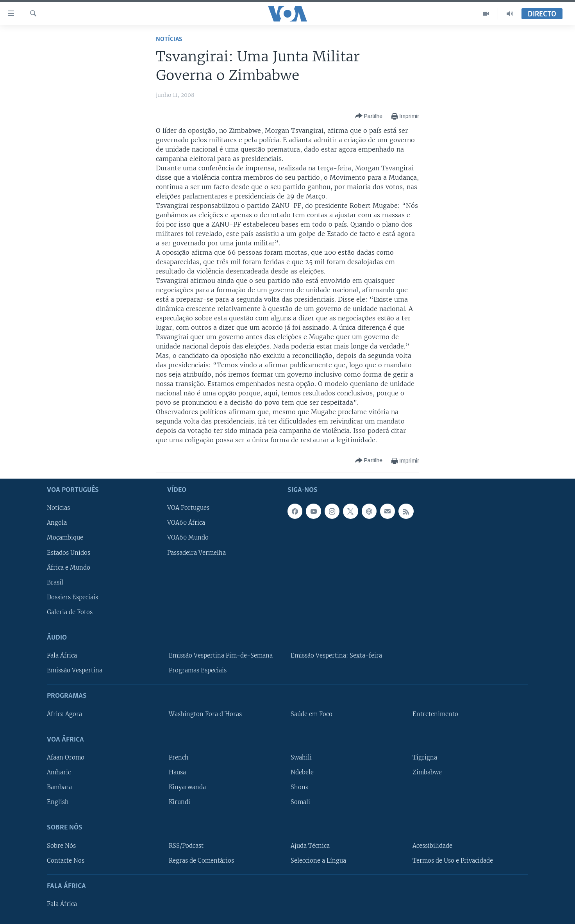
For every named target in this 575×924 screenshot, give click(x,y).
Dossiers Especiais (72, 597)
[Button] (369, 116)
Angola (57, 523)
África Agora (64, 714)
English (58, 802)
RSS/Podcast (186, 845)
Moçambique (65, 538)
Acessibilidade (432, 845)
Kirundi (179, 802)
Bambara (59, 787)
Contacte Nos (66, 860)
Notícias (169, 39)
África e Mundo (69, 567)
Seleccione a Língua (318, 860)
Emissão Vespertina (75, 670)
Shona (300, 787)
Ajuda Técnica (310, 845)
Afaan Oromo (66, 758)
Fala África (62, 656)
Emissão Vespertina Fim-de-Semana (221, 656)
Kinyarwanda (187, 787)
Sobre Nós (61, 845)
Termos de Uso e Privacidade (453, 860)
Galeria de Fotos (70, 612)
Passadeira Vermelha (196, 552)
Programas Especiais (198, 670)
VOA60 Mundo (188, 538)
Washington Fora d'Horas (205, 714)
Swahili (301, 758)
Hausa (177, 772)
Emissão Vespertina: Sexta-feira (336, 656)
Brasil (55, 582)
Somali (300, 802)
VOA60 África (186, 523)
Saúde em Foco (312, 714)
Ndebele (302, 772)
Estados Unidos (69, 552)
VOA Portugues (188, 508)
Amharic (59, 772)
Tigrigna (425, 758)
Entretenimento (435, 714)
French (179, 758)
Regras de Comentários (201, 860)
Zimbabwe (427, 772)
